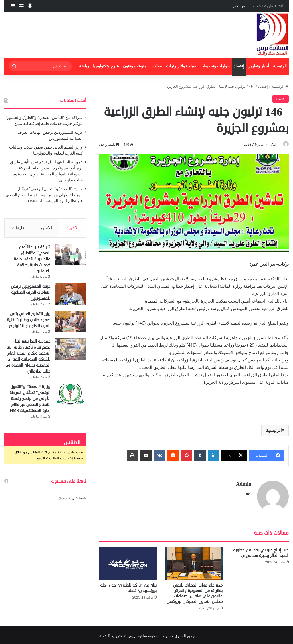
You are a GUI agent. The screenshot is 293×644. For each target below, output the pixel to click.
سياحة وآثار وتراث (181, 66)
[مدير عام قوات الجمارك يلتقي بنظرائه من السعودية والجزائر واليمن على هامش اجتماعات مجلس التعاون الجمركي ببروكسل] (194, 561)
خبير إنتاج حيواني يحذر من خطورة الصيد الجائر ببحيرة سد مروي (261, 550)
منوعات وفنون (135, 66)
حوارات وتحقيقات (215, 66)
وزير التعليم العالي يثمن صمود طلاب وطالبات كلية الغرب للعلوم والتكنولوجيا (29, 322)
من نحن (239, 6)
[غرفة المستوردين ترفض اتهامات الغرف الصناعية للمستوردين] (70, 296)
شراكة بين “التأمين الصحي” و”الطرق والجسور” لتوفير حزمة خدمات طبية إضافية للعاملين (32, 261)
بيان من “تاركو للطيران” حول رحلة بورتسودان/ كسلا (128, 586)
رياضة (84, 66)
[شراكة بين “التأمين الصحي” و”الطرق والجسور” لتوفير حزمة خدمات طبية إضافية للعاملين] (70, 257)
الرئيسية (280, 66)
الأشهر (46, 228)
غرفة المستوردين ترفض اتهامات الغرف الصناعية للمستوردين (31, 295)
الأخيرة (73, 228)
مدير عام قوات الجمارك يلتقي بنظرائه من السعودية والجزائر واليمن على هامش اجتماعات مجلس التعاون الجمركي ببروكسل (195, 591)
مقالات (156, 66)
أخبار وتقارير (259, 66)
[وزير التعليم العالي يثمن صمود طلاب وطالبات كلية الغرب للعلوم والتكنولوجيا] (70, 324)
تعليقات (19, 228)
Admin (273, 145)
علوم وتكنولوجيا (106, 66)
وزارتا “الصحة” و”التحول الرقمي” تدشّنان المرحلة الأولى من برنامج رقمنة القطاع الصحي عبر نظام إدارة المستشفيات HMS (44, 195)
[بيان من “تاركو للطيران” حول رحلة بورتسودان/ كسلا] (128, 561)
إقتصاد (239, 66)
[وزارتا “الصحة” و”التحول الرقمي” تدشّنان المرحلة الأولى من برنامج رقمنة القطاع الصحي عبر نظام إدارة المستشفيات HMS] (70, 397)
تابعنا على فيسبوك (72, 500)
